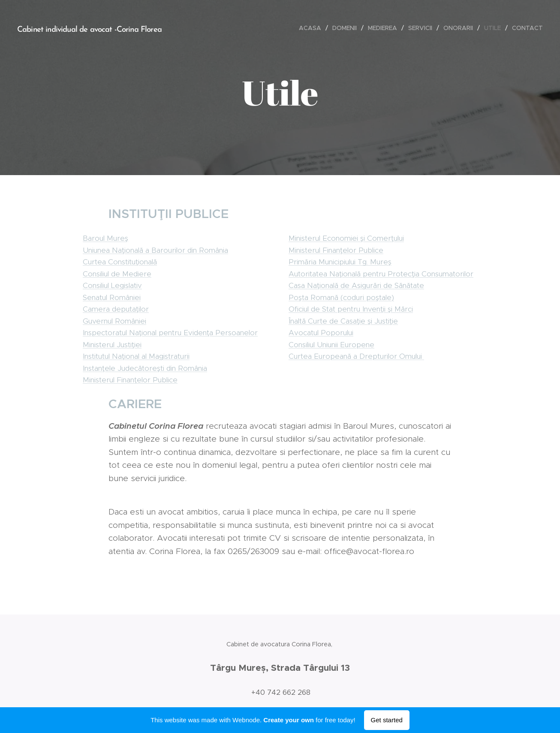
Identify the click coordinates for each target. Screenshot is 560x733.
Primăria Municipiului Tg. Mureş (340, 262)
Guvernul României (114, 321)
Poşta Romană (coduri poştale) (341, 297)
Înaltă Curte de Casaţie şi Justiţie (343, 321)
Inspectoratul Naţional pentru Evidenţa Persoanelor (170, 333)
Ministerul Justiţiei (112, 344)
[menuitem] (312, 28)
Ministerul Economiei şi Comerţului (346, 238)
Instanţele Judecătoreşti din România (145, 368)
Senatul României (112, 297)
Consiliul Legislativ (112, 285)
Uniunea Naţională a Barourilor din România (155, 250)
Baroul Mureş (105, 238)
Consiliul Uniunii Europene (331, 344)
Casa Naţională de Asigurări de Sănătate (356, 285)
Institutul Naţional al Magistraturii (136, 356)
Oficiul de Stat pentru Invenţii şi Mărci (351, 309)
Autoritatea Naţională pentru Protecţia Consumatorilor (381, 273)
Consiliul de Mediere (117, 273)
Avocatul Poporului (321, 333)
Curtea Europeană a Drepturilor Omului (356, 356)
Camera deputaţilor (116, 309)
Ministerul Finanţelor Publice (130, 380)
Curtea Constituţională (120, 262)
